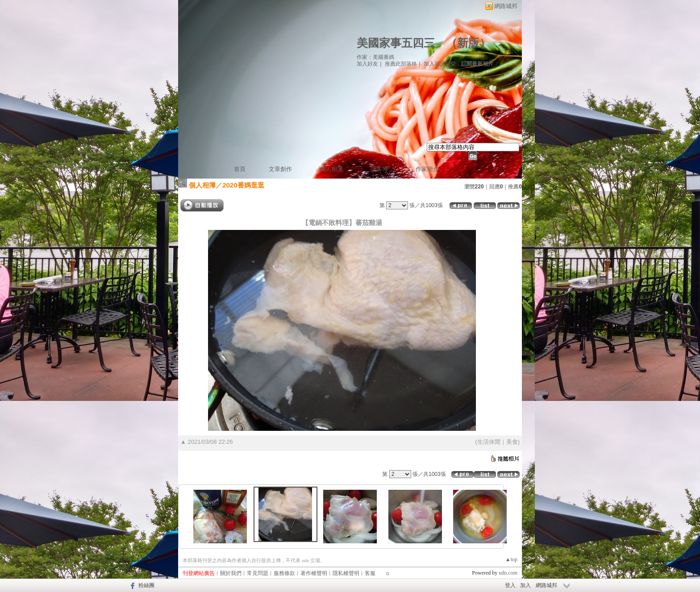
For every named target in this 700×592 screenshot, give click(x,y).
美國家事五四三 (396, 43)
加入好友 (367, 64)
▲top (511, 559)
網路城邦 (506, 6)
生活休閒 (489, 442)
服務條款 (284, 573)
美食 (512, 442)
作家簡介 (427, 169)
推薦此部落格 (401, 64)
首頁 (240, 169)
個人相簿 (331, 169)
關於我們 (231, 573)
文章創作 (280, 169)
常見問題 (258, 573)
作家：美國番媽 (375, 57)
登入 (510, 585)
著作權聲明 (314, 573)
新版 (468, 43)
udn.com (508, 573)
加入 (525, 585)
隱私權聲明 (346, 573)
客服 (370, 573)
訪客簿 (379, 169)
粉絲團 (146, 585)
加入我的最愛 (440, 64)
